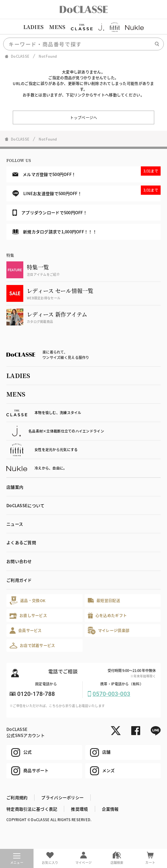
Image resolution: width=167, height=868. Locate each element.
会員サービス (26, 630)
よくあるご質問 (21, 542)
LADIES (34, 27)
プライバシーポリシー (62, 797)
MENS (57, 27)
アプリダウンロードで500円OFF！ (50, 213)
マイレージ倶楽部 (109, 630)
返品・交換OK (27, 600)
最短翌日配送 (104, 600)
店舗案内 (15, 487)
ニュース (15, 524)
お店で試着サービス (32, 646)
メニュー (17, 859)
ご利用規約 (17, 797)
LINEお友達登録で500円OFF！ (87, 191)
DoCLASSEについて (25, 505)
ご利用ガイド (19, 580)
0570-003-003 (111, 694)
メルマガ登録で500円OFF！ (87, 172)
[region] (83, 27)
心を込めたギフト (107, 616)
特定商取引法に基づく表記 (32, 809)
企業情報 (110, 809)
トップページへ (84, 117)
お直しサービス (28, 616)
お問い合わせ (19, 561)
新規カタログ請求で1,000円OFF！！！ (55, 232)
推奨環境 (79, 809)
